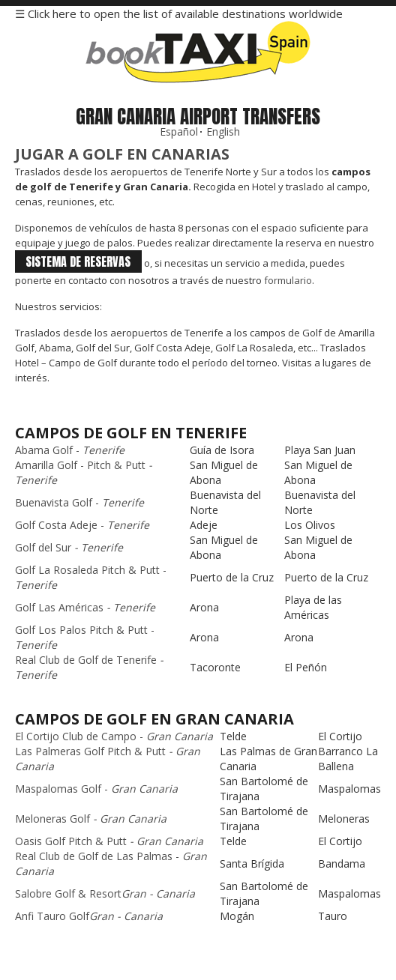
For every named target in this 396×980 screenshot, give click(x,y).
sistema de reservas (78, 261)
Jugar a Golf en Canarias (122, 154)
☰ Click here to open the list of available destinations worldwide (179, 13)
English (223, 131)
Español (179, 131)
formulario (288, 280)
